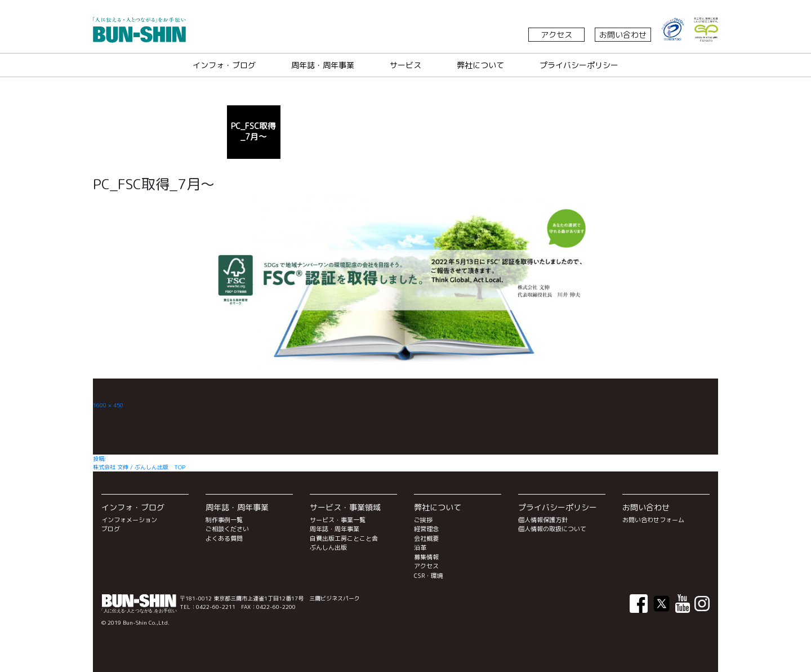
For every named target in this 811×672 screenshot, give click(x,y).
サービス (405, 65)
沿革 (420, 548)
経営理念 (426, 529)
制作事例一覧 (224, 520)
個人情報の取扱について (552, 529)
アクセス (556, 35)
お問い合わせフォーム (653, 520)
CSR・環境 (429, 576)
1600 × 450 (108, 405)
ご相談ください (227, 529)
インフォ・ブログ (224, 65)
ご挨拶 (423, 520)
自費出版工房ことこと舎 (344, 539)
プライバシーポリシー (579, 65)
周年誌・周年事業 (323, 65)
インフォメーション (129, 520)
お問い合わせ (623, 35)
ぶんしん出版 (328, 548)
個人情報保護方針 (543, 520)
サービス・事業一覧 (338, 520)
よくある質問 (224, 539)
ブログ (111, 529)
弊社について (480, 65)
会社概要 (426, 539)
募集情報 (426, 557)
